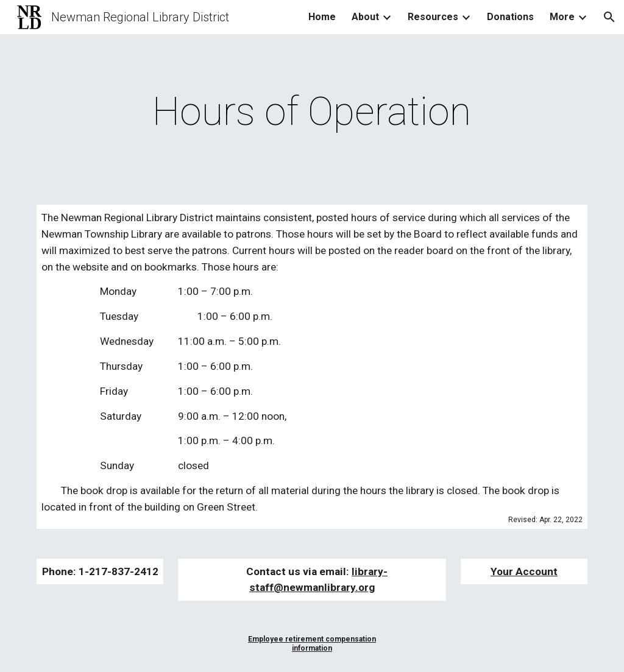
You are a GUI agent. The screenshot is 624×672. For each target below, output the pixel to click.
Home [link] (322, 17)
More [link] (562, 17)
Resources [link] (433, 17)
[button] (609, 17)
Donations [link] (510, 17)
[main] (312, 112)
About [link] (365, 17)
